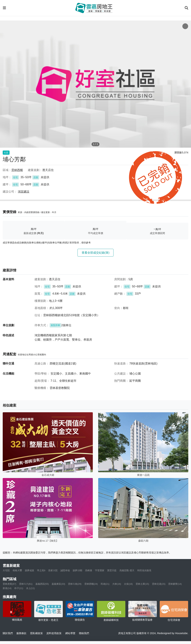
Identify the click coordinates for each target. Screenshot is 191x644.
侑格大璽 (17, 570)
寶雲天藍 (112, 570)
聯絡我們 (84, 633)
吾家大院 (53, 570)
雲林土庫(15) (142, 584)
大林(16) (117, 584)
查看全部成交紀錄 (96, 253)
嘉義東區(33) (58, 584)
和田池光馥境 (144, 570)
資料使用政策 (54, 633)
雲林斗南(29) (75, 584)
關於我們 (8, 633)
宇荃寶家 (100, 570)
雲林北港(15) (159, 584)
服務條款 (21, 633)
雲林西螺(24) (91, 584)
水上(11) (30, 588)
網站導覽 (70, 633)
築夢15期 (77, 570)
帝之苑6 (41, 570)
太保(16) (128, 584)
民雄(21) (105, 584)
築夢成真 (29, 570)
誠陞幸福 (65, 570)
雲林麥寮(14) (175, 584)
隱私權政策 (37, 633)
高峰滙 (89, 570)
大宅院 (6, 570)
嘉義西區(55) (42, 584)
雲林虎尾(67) (9, 584)
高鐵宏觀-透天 (127, 570)
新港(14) (7, 588)
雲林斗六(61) (26, 584)
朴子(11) (19, 588)
